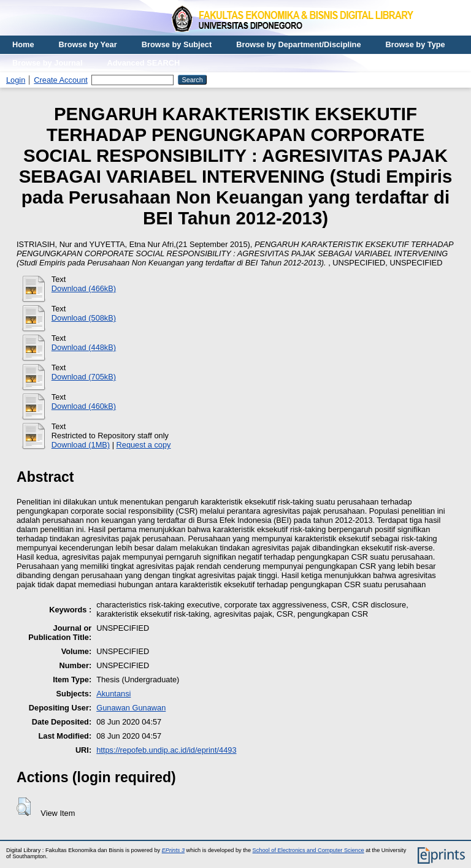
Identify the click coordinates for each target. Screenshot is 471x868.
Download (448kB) (84, 347)
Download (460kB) (84, 406)
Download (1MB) (81, 445)
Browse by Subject (177, 44)
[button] (24, 807)
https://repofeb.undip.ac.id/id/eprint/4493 (166, 750)
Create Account (61, 80)
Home (23, 44)
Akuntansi (113, 694)
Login (16, 80)
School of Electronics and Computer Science (308, 850)
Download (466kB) (84, 288)
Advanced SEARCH (144, 63)
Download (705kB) (84, 377)
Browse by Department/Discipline (298, 44)
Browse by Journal (48, 63)
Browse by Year (88, 44)
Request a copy (144, 445)
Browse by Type (415, 44)
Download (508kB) (84, 318)
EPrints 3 (173, 850)
